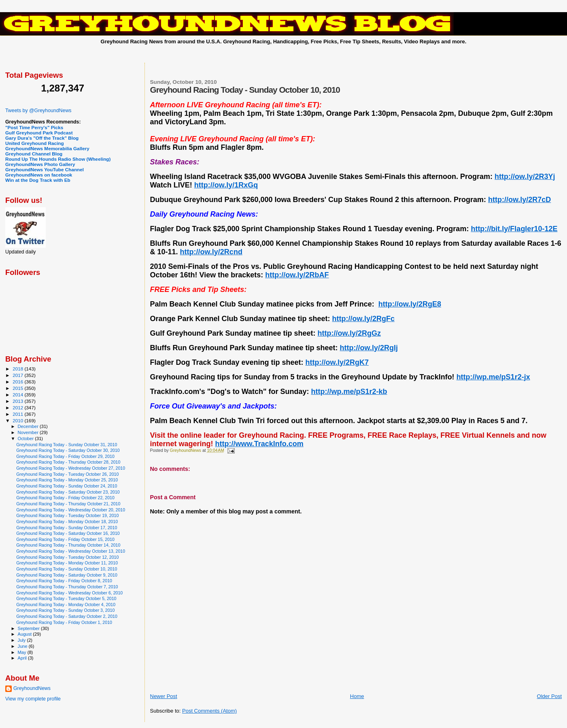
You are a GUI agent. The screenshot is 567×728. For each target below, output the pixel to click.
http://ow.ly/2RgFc (363, 319)
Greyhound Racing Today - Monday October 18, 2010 (67, 522)
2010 (18, 420)
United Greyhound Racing (35, 143)
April (23, 658)
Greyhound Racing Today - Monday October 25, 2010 (67, 480)
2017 (18, 375)
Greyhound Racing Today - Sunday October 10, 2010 (67, 569)
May (23, 652)
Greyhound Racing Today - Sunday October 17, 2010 (67, 528)
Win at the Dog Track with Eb (38, 180)
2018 (18, 369)
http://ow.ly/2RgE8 (410, 304)
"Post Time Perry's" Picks (34, 127)
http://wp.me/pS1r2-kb (349, 392)
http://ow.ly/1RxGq (226, 185)
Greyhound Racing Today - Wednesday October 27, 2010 (71, 468)
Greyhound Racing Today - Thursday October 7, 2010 (67, 587)
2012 (18, 408)
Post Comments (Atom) (209, 711)
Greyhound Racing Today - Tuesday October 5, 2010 (66, 598)
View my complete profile (33, 699)
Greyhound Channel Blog (34, 154)
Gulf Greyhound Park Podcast (39, 133)
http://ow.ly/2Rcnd (211, 252)
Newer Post (164, 696)
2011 (18, 414)
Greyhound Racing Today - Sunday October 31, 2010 (67, 445)
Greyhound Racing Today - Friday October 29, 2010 (65, 456)
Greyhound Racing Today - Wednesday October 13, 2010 (71, 551)
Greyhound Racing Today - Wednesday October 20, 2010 (71, 510)
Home (357, 696)
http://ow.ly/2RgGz (349, 333)
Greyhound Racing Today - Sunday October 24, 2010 (67, 486)
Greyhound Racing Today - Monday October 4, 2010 (66, 605)
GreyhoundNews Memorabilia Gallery (47, 148)
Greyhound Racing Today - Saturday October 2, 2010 (67, 616)
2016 (18, 382)
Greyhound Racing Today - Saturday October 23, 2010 (68, 492)
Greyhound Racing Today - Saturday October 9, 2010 (67, 575)
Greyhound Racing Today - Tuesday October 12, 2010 (67, 557)
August (25, 634)
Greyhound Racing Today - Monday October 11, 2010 (67, 563)
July (22, 640)
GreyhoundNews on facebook (39, 175)
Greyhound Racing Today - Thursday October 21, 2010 (68, 504)
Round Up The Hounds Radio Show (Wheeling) (58, 159)
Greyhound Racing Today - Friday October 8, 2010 (64, 581)
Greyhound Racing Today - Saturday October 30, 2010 (68, 450)
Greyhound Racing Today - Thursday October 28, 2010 (68, 462)
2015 (18, 388)
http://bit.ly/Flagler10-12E (514, 229)
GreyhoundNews (32, 688)
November (29, 432)
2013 (18, 401)
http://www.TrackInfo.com (259, 444)
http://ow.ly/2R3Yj (525, 177)
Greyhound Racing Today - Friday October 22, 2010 (65, 498)
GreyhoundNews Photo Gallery (40, 164)
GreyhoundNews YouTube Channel (45, 169)
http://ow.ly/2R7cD (519, 200)
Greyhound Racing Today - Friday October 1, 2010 (64, 622)
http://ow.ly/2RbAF (297, 275)
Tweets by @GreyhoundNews (38, 111)
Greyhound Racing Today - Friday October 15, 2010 (65, 539)
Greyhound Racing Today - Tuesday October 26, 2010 (67, 474)
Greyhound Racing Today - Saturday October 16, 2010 (68, 533)
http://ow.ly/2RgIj (369, 348)
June (23, 646)
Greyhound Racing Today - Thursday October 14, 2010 (68, 545)
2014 (18, 395)
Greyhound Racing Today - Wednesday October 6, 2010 (69, 593)
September (30, 628)
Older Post (549, 696)
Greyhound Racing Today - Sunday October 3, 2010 (65, 610)
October (27, 439)
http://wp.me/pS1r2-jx (493, 377)
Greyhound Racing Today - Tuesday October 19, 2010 (67, 515)
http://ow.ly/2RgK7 (337, 362)
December (29, 426)
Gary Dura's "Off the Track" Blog (42, 138)
